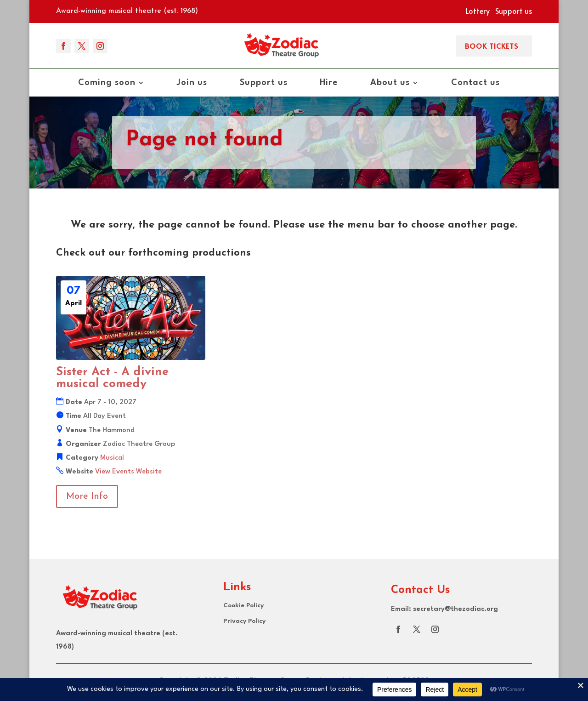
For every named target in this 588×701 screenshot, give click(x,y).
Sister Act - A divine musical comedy (112, 378)
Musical (112, 458)
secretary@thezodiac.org (455, 609)
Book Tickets (492, 46)
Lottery (478, 11)
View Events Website (128, 472)
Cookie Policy (243, 605)
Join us (192, 83)
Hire (329, 83)
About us (390, 83)
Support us (514, 11)
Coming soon (107, 83)
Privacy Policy (244, 621)
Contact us (475, 83)
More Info (87, 496)
